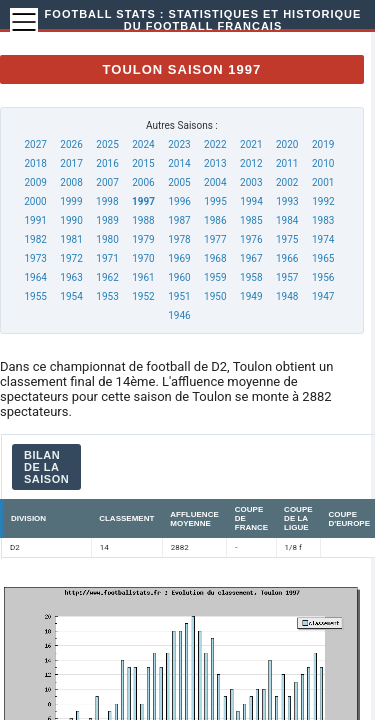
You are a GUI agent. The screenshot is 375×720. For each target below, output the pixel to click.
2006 (143, 182)
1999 (71, 201)
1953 (107, 296)
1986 (215, 220)
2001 (323, 182)
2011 (287, 163)
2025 (107, 144)
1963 (71, 277)
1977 (215, 239)
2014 (179, 163)
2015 (143, 163)
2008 (71, 182)
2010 (323, 163)
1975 (287, 239)
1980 (107, 239)
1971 (107, 258)
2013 (215, 163)
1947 (323, 296)
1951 (179, 296)
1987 (179, 220)
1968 (215, 258)
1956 (323, 277)
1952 (143, 296)
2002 (287, 182)
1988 (143, 220)
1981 (71, 239)
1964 (35, 277)
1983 (323, 220)
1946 (179, 315)
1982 (35, 239)
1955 (35, 296)
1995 (215, 201)
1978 (179, 239)
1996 (179, 201)
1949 (251, 296)
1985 (251, 220)
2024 (143, 144)
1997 (143, 201)
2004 (215, 182)
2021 (251, 144)
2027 (35, 144)
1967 (251, 258)
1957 (287, 277)
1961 (143, 277)
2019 (323, 144)
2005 (179, 182)
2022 (215, 144)
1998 (107, 201)
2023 (179, 144)
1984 (287, 220)
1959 (215, 277)
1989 (107, 220)
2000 (35, 201)
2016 (107, 163)
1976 (251, 239)
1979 (143, 239)
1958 (251, 277)
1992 (323, 201)
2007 (107, 182)
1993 (287, 201)
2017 (71, 163)
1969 (179, 258)
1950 (215, 296)
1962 (107, 277)
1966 (287, 258)
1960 (179, 277)
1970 (143, 258)
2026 (71, 144)
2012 (251, 163)
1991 (35, 220)
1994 (251, 201)
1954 (71, 296)
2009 (35, 182)
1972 (71, 258)
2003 (251, 182)
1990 (71, 220)
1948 (287, 296)
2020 (287, 144)
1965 (323, 258)
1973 (35, 258)
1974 (323, 239)
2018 (35, 163)
